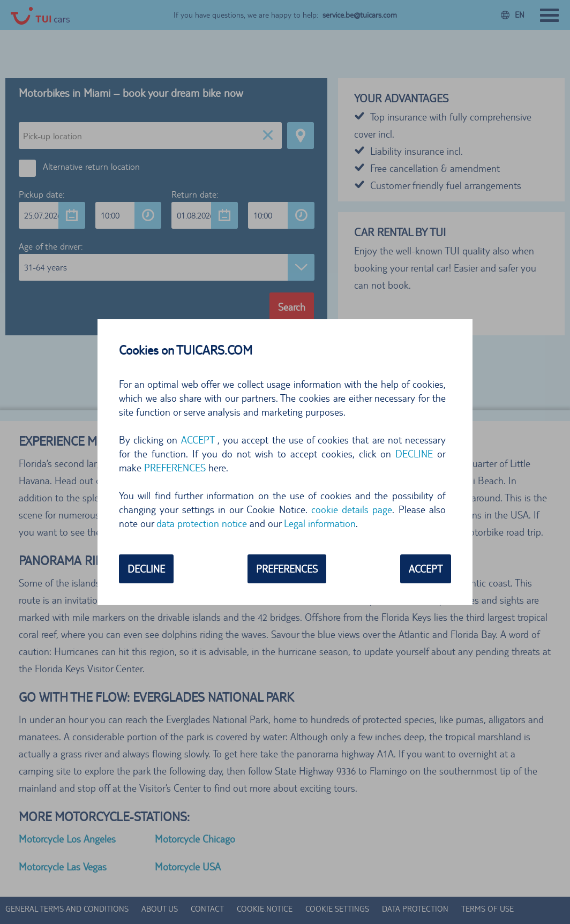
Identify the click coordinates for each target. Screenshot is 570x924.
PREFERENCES (175, 468)
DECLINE (414, 454)
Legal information (320, 523)
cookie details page (352, 509)
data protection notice (202, 523)
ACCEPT (198, 440)
